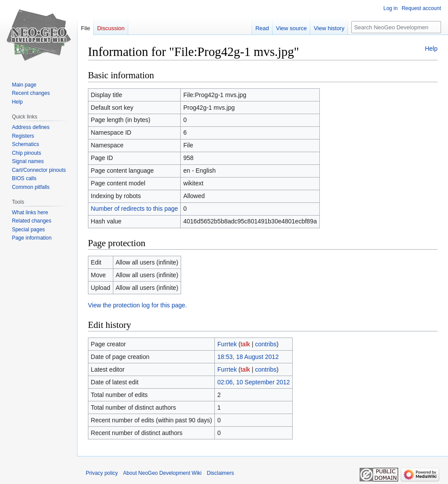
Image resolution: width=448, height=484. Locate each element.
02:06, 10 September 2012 (254, 382)
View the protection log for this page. (137, 305)
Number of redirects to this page (135, 209)
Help (431, 49)
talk (245, 344)
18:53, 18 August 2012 (248, 357)
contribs (266, 344)
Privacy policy (102, 473)
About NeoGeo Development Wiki (162, 473)
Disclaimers (220, 473)
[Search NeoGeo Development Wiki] (396, 27)
